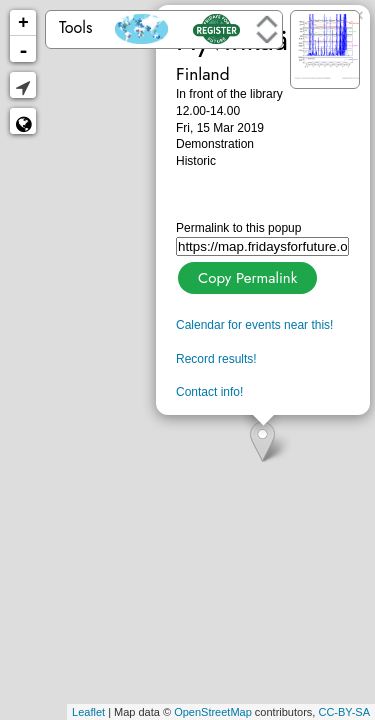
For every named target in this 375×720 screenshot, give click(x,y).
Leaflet (88, 712)
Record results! (216, 359)
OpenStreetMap (213, 712)
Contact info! (209, 392)
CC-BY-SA (344, 712)
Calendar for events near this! (254, 325)
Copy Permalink (245, 275)
